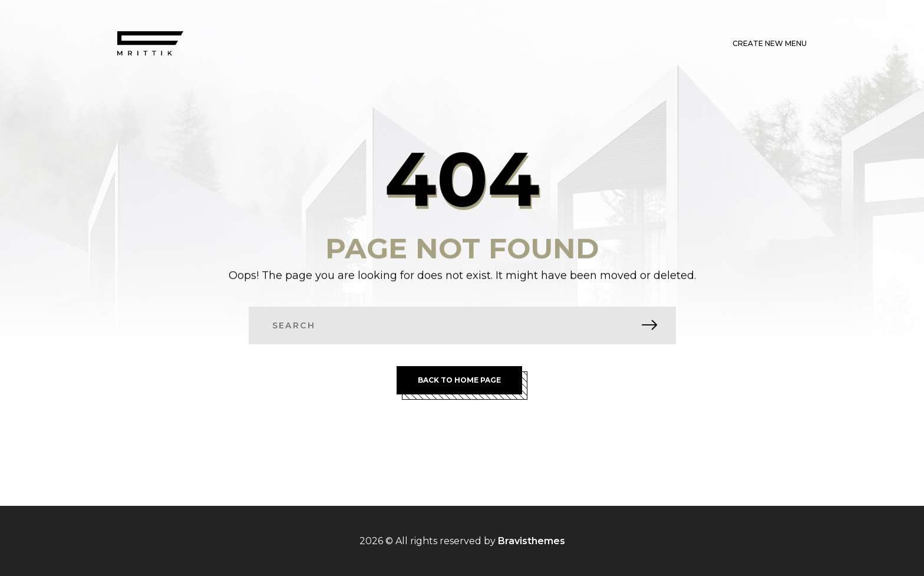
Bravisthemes (532, 541)
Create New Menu (770, 43)
